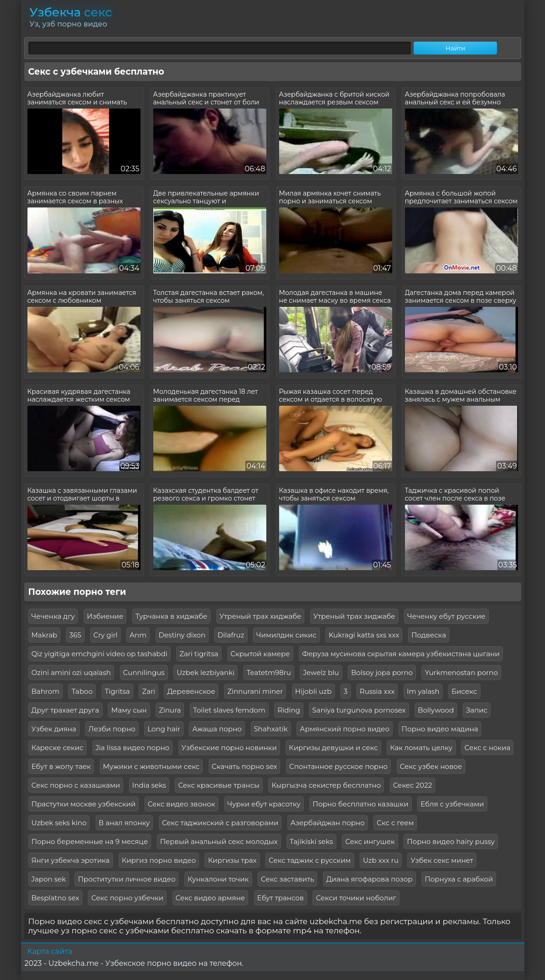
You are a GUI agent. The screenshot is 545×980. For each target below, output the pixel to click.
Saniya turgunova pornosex (359, 710)
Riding (289, 710)
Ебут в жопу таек (61, 766)
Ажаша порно (217, 729)
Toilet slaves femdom (229, 710)
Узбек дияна (54, 729)
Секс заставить (287, 879)
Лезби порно (112, 729)
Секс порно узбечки (127, 898)
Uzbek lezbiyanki (205, 672)
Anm (138, 635)
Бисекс (464, 691)
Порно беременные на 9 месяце (90, 841)
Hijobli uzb (313, 691)
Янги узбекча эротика (71, 860)
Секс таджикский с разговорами (220, 823)
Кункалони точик (218, 879)
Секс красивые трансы (219, 785)
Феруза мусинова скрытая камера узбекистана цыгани (401, 654)
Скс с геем (395, 823)
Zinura (170, 710)
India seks (149, 785)
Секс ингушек (370, 841)
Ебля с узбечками (452, 804)
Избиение (105, 616)
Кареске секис (58, 748)
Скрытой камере (260, 654)
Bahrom (46, 691)
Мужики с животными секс (151, 766)
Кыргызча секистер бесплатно (326, 785)
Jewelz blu (321, 672)
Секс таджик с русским (310, 860)
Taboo (82, 691)
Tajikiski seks (311, 841)
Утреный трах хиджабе (261, 616)
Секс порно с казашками (76, 785)
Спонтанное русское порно (338, 766)
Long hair (164, 729)
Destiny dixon (182, 635)
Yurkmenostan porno (461, 672)
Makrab (44, 635)
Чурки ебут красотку (264, 804)
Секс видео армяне (210, 898)
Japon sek (49, 879)
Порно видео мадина (440, 729)
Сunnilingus (144, 672)
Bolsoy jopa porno (382, 672)
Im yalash (423, 691)
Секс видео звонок (182, 804)
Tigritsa (117, 691)
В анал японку (124, 823)
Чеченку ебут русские (446, 616)
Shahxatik (271, 729)
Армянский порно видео (345, 729)
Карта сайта (50, 951)
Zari (148, 691)
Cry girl (105, 635)
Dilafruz (231, 635)
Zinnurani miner (255, 691)
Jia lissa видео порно (132, 748)
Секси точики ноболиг (356, 898)
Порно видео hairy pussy (451, 841)
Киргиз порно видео (159, 860)
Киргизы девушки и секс (333, 748)
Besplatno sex (55, 898)
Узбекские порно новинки (229, 748)
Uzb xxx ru (381, 860)
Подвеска (429, 635)
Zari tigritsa (199, 654)
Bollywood (436, 710)
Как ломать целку (421, 748)
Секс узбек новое (431, 766)
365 (75, 635)
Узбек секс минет (442, 860)
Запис (477, 710)
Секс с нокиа (487, 748)
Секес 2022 (413, 785)
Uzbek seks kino (59, 823)
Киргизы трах (232, 860)
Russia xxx (377, 691)
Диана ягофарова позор (370, 879)
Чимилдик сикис (286, 635)
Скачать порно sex (245, 766)
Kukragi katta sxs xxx (364, 635)
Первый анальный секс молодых (219, 841)
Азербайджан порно (328, 823)
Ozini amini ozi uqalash (71, 672)
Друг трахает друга (65, 710)
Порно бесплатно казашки (360, 804)
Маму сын (129, 710)
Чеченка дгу (53, 616)
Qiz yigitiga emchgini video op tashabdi (100, 654)
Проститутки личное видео (127, 879)
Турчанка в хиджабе (171, 616)
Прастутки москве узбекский (84, 804)
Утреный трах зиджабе (354, 616)
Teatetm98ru (269, 672)
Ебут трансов (281, 898)
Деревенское (191, 691)
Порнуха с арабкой (459, 879)
